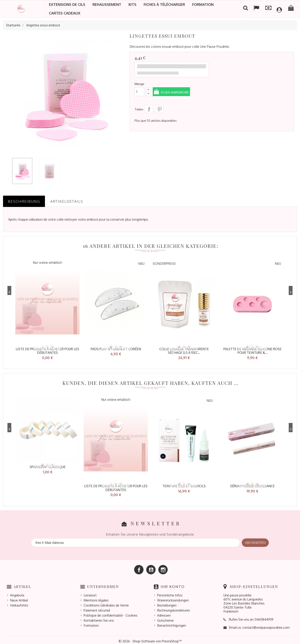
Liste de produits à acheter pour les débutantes (47, 351)
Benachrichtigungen (172, 623)
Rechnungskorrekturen (174, 608)
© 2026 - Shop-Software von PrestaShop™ (150, 639)
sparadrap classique (48, 466)
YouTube (151, 567)
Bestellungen (167, 603)
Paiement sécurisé (97, 608)
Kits (132, 4)
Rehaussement (107, 4)
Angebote (17, 593)
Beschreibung (24, 201)
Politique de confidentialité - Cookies (111, 613)
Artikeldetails (67, 201)
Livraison (90, 593)
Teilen (149, 109)
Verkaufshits (19, 603)
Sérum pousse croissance (252, 485)
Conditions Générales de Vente (106, 603)
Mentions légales (96, 598)
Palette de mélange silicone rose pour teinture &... (252, 351)
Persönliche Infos (170, 593)
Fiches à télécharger (164, 4)
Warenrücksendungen (173, 598)
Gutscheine (165, 618)
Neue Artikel (19, 598)
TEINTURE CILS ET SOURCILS (184, 485)
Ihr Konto (173, 584)
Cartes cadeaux (65, 13)
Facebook (139, 567)
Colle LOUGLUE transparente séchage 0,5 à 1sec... (184, 351)
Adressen (164, 613)
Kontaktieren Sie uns (99, 618)
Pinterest (159, 109)
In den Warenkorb (182, 92)
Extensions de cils (67, 4)
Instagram (163, 567)
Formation (203, 4)
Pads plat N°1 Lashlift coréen (116, 349)
